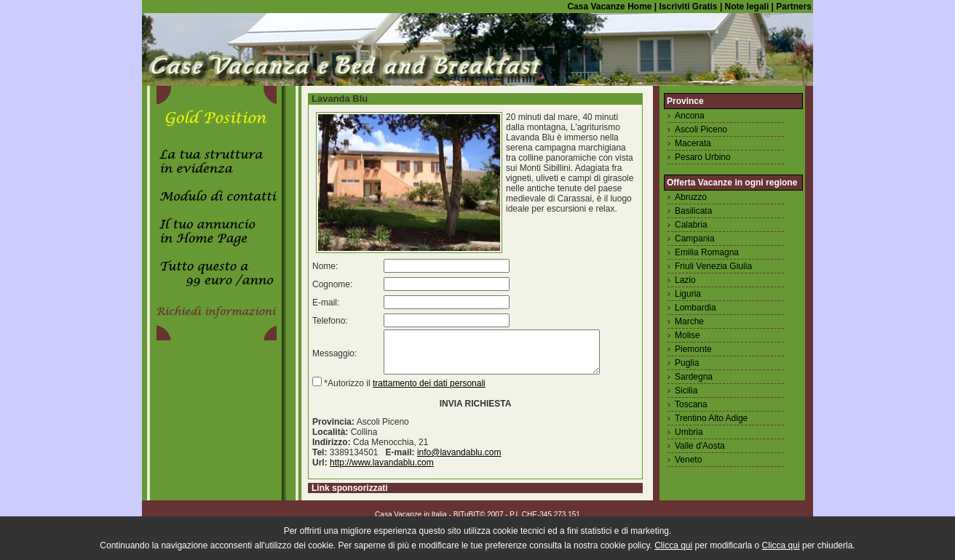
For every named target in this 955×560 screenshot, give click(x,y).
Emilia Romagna (707, 252)
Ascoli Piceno (701, 129)
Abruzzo (691, 197)
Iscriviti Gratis (687, 7)
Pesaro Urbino (703, 157)
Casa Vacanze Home (609, 7)
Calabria (691, 225)
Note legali (745, 7)
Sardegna (694, 377)
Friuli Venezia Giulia (713, 266)
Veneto (688, 460)
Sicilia (686, 391)
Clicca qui (673, 545)
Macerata (693, 143)
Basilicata (693, 211)
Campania (695, 239)
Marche (689, 321)
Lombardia (696, 308)
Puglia (687, 363)
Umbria (689, 432)
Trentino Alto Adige (711, 418)
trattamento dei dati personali (429, 392)
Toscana (691, 404)
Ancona (690, 116)
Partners (794, 7)
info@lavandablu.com (459, 461)
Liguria (688, 294)
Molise (687, 335)
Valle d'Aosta (700, 446)
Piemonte (693, 349)
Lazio (685, 280)
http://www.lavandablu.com (382, 471)
